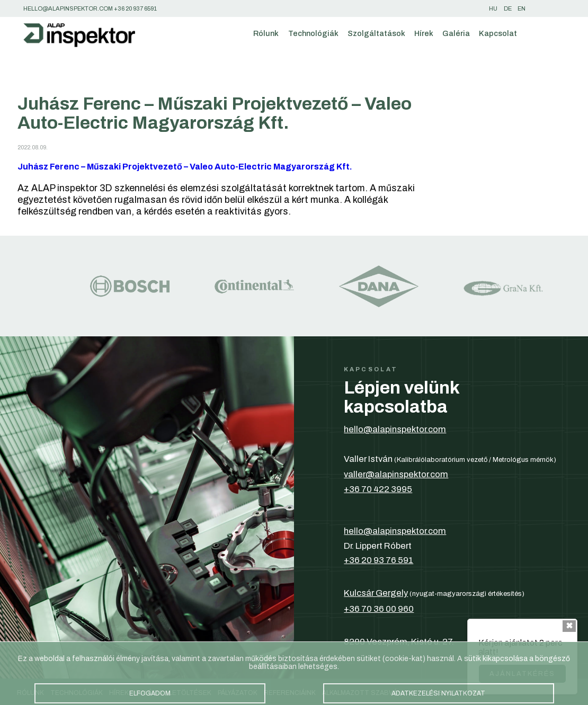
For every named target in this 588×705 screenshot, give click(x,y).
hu (493, 8)
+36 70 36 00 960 (379, 609)
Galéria (456, 33)
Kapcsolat (498, 33)
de (508, 8)
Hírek (424, 33)
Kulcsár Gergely (376, 593)
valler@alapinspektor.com (396, 474)
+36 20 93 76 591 (378, 560)
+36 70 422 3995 (378, 489)
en (522, 8)
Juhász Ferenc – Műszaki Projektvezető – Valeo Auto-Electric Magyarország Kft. (185, 167)
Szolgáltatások (376, 33)
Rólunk (266, 33)
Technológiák (313, 33)
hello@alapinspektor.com (395, 429)
